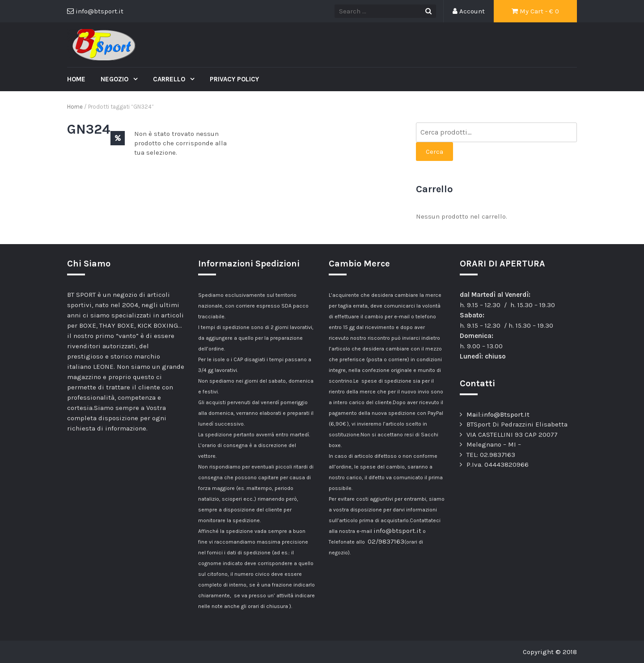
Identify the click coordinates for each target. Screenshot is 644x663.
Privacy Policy (234, 79)
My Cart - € (535, 11)
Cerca (434, 152)
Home (76, 79)
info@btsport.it (397, 531)
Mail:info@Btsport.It (498, 414)
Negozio (115, 79)
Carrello (170, 79)
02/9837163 (386, 541)
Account (469, 11)
